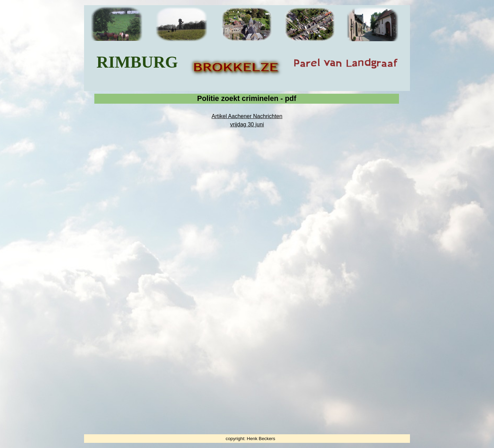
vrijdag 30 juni (247, 124)
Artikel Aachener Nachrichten (247, 116)
